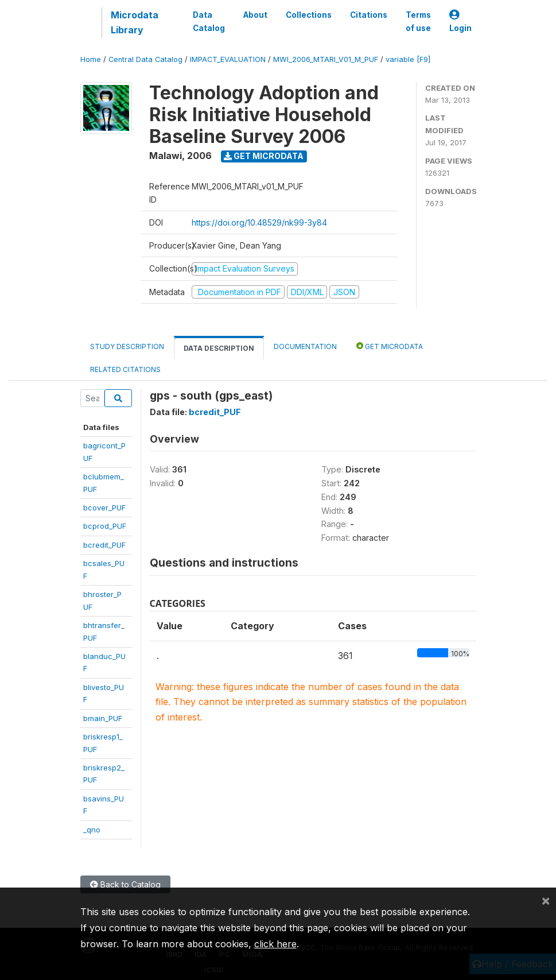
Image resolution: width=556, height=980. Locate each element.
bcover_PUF (104, 508)
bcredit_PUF (104, 545)
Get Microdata (264, 156)
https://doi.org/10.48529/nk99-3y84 (259, 222)
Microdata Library (135, 22)
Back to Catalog (125, 884)
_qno (92, 830)
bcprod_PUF (105, 526)
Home (91, 59)
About (255, 15)
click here (275, 944)
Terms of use (418, 21)
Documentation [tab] (305, 346)
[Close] (546, 900)
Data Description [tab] (219, 348)
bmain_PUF (103, 718)
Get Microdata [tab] (390, 346)
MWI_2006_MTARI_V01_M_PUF (326, 59)
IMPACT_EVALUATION (228, 59)
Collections (309, 15)
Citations (369, 15)
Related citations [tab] (125, 369)
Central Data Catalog (145, 59)
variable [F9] (408, 59)
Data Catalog (209, 21)
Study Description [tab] (127, 346)
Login (460, 22)
